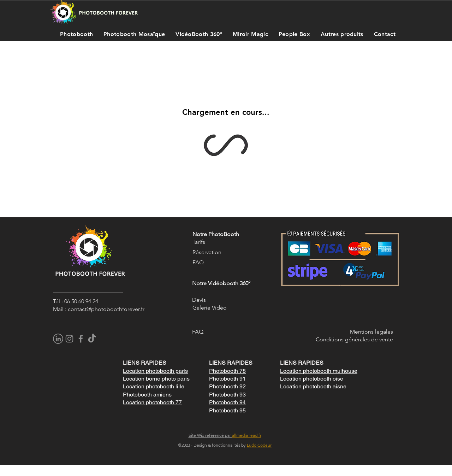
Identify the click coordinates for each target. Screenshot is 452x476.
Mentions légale (370, 332)
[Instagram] (69, 339)
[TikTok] (92, 339)
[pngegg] (58, 339)
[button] (75, 34)
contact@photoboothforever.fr (106, 309)
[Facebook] (81, 339)
